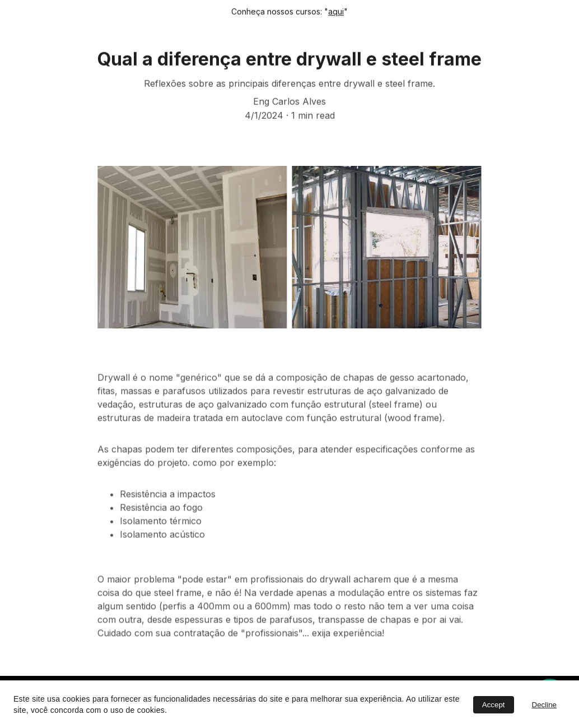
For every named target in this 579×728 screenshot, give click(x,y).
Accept (494, 705)
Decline (544, 705)
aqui (336, 11)
